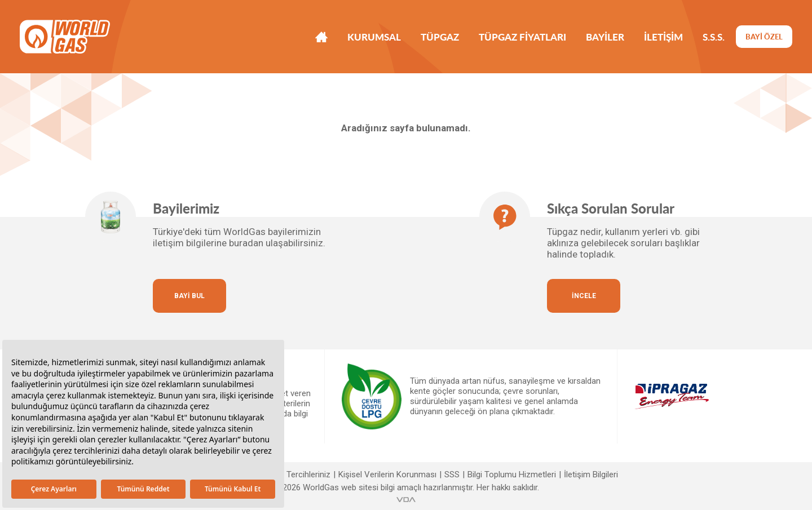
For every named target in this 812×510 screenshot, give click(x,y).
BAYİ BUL (189, 296)
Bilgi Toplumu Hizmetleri (512, 474)
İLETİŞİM (663, 37)
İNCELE (584, 296)
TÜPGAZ (440, 37)
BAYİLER (605, 37)
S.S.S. (714, 37)
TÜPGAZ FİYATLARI (522, 37)
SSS (452, 474)
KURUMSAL (374, 37)
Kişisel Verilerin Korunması (387, 474)
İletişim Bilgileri (591, 474)
